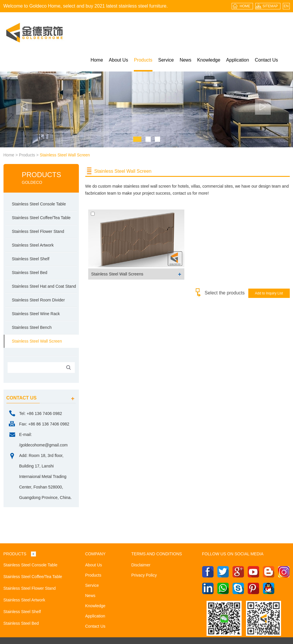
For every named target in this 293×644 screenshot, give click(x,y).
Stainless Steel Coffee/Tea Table (41, 218)
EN (286, 6)
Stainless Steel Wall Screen (65, 155)
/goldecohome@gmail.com (44, 445)
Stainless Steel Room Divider (38, 300)
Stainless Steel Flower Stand (38, 231)
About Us (119, 60)
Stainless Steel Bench (32, 327)
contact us (22, 398)
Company (96, 554)
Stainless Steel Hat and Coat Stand (44, 286)
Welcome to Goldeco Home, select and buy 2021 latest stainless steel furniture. (86, 6)
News (185, 60)
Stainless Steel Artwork (33, 245)
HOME (245, 6)
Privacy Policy (144, 575)
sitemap (270, 6)
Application (237, 60)
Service (166, 60)
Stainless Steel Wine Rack (36, 314)
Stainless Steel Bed (30, 273)
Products (143, 60)
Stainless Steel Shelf (31, 259)
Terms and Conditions (157, 554)
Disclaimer (141, 565)
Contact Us (266, 60)
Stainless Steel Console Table (39, 204)
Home (97, 60)
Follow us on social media (233, 554)
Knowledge (209, 60)
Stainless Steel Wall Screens (117, 274)
